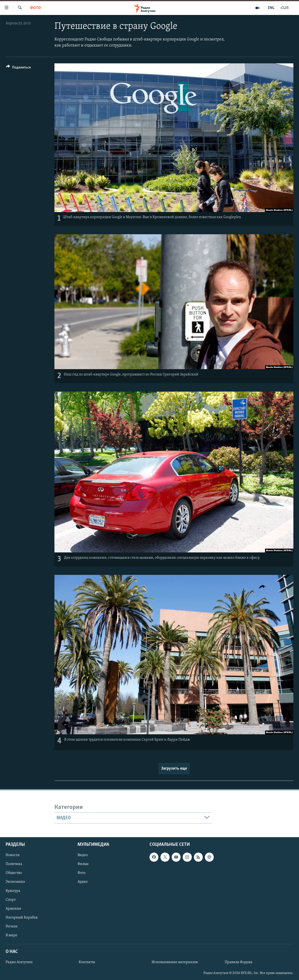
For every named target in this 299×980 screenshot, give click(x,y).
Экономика (15, 882)
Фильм (83, 864)
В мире (11, 935)
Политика (14, 864)
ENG (271, 8)
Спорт (11, 900)
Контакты (87, 962)
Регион (12, 926)
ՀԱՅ (285, 8)
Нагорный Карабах (22, 918)
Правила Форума (239, 962)
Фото (36, 8)
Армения (13, 909)
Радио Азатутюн (19, 962)
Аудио (83, 882)
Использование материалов (175, 962)
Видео (83, 855)
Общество (14, 873)
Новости (13, 855)
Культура (13, 891)
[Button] (18, 68)
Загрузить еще (174, 769)
